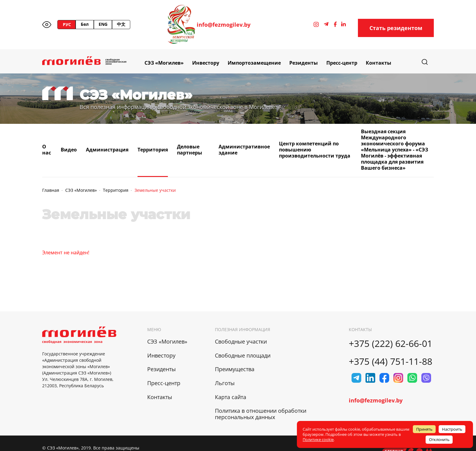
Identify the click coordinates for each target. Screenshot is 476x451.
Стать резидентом (396, 28)
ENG (103, 24)
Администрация (107, 150)
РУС (67, 24)
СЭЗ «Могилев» (164, 63)
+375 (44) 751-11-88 (391, 361)
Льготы (225, 383)
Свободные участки (241, 341)
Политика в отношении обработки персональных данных (261, 414)
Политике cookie (318, 439)
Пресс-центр (342, 63)
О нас (47, 150)
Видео (69, 150)
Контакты (379, 63)
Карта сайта (231, 397)
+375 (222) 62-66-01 (391, 343)
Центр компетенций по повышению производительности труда (315, 150)
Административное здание (244, 150)
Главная (51, 190)
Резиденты (304, 63)
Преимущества (235, 369)
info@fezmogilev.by (224, 25)
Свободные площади (243, 355)
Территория (153, 150)
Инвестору (206, 63)
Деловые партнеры (190, 150)
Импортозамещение (254, 63)
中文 (121, 24)
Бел (85, 24)
